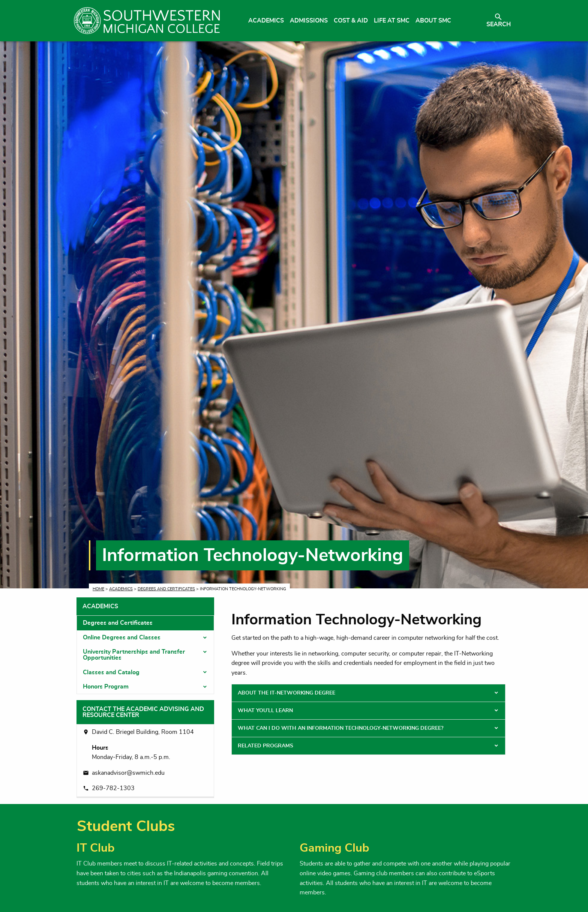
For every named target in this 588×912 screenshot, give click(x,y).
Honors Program (106, 687)
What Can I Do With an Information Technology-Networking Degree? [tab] (340, 728)
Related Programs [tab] (265, 746)
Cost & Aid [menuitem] (351, 21)
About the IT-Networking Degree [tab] (286, 693)
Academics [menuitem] (266, 21)
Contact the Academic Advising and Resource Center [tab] (143, 712)
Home (98, 589)
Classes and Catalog (111, 672)
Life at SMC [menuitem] (392, 21)
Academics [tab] (100, 606)
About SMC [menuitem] (433, 21)
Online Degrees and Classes (122, 637)
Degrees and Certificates (166, 589)
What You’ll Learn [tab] (265, 711)
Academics (121, 589)
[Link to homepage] (147, 21)
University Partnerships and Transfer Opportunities (134, 655)
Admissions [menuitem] (309, 21)
